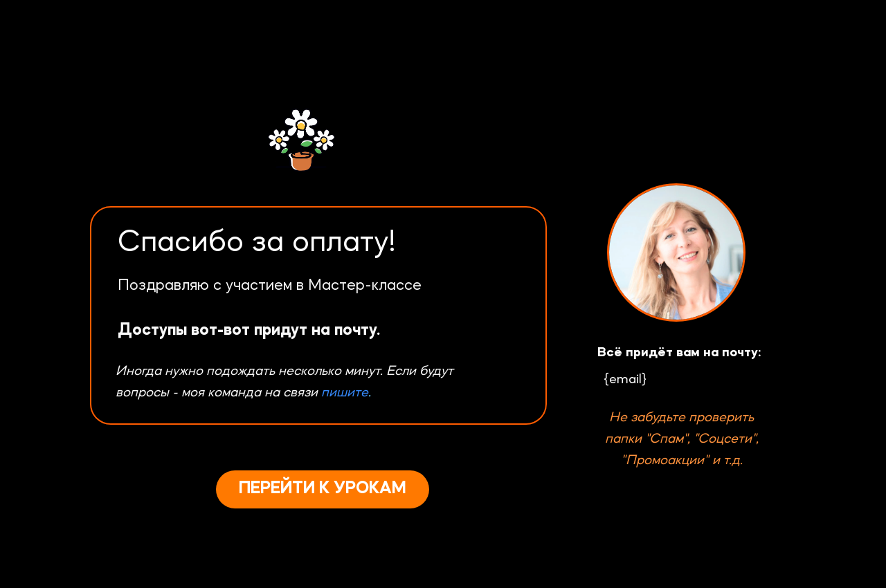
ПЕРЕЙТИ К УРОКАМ (323, 489)
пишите (345, 393)
